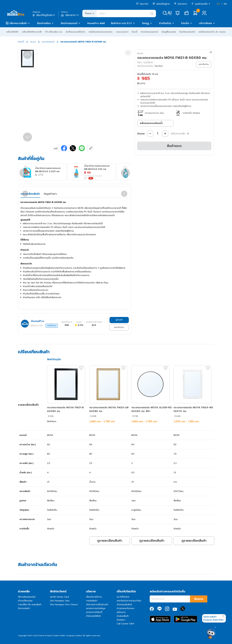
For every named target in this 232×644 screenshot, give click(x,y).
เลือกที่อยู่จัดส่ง (44, 15)
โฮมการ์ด (142, 4)
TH (218, 4)
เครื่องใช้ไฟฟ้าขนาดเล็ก (32, 32)
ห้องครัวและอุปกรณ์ (150, 32)
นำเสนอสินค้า (123, 616)
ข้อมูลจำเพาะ (50, 194)
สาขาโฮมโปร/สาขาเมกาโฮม (129, 601)
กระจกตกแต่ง (48, 42)
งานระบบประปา (122, 32)
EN (225, 4)
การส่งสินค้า (92, 601)
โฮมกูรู (146, 23)
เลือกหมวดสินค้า (18, 23)
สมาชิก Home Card (59, 597)
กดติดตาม (52, 326)
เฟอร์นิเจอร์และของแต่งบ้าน (101, 32)
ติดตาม (199, 599)
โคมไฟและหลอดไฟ (187, 32)
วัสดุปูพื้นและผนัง (169, 32)
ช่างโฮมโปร (165, 23)
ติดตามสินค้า (24, 608)
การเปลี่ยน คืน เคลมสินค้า (30, 605)
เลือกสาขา (70, 15)
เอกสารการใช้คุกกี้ (94, 612)
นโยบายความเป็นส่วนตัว (97, 605)
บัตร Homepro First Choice (64, 605)
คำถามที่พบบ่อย (25, 601)
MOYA (140, 54)
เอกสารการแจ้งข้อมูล (96, 608)
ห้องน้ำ (135, 32)
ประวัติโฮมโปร (123, 597)
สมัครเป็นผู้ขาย (161, 4)
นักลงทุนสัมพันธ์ (124, 605)
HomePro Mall (96, 23)
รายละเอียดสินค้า (30, 194)
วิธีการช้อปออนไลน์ (27, 597)
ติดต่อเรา (121, 620)
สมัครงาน (121, 612)
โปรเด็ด (185, 23)
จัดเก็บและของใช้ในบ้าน (76, 32)
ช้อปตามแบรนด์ (69, 23)
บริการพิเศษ (205, 23)
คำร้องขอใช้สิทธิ (93, 616)
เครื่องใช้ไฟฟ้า (12, 32)
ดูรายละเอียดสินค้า (110, 541)
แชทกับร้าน (119, 327)
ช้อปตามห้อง (44, 23)
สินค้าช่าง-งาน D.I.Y (121, 23)
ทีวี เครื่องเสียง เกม (54, 32)
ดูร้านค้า (119, 320)
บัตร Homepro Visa (60, 601)
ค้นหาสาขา (181, 4)
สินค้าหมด (174, 146)
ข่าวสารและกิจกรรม (126, 608)
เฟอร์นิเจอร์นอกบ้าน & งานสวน (212, 32)
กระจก (33, 42)
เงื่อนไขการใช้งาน (94, 597)
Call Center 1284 (125, 624)
